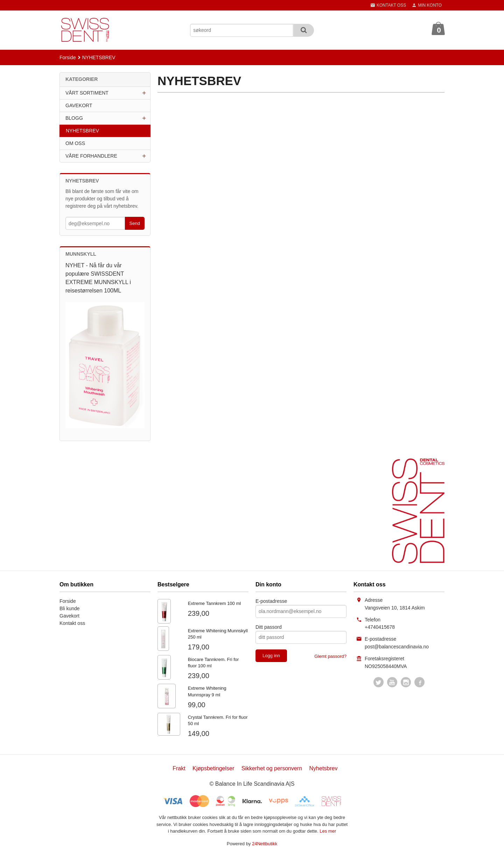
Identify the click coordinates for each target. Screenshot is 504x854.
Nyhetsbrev (324, 768)
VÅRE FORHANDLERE (91, 156)
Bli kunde (70, 608)
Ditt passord (269, 627)
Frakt (179, 768)
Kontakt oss (72, 623)
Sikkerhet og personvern (272, 768)
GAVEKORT (79, 105)
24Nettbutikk (265, 844)
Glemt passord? (330, 656)
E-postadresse (271, 601)
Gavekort (69, 616)
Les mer (328, 831)
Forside (68, 57)
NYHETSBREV (82, 131)
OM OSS (75, 143)
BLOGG (74, 118)
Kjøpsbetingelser (213, 768)
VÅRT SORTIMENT (87, 93)
